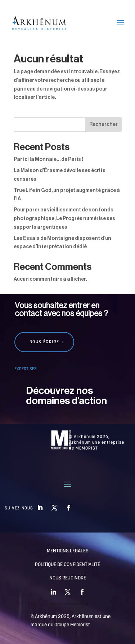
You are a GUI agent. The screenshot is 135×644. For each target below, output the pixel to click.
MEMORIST (87, 448)
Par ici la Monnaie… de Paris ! (48, 159)
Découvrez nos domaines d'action (66, 396)
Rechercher (103, 124)
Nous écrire (44, 342)
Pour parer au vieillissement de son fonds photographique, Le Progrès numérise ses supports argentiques (64, 219)
